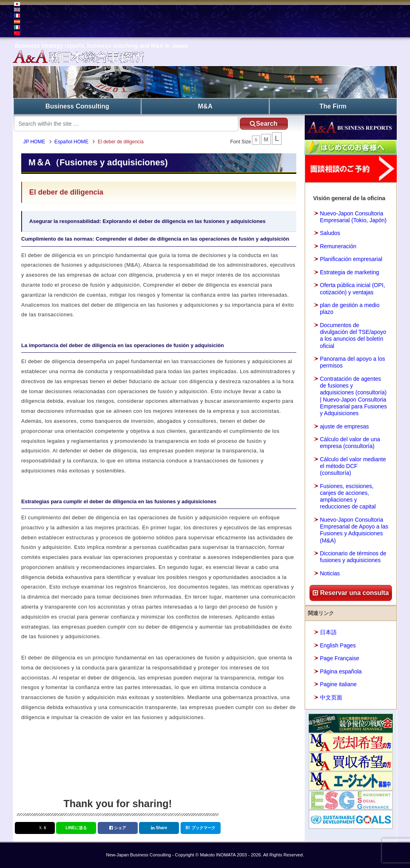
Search (263, 124)
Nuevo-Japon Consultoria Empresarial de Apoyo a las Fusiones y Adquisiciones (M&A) (354, 530)
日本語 (328, 632)
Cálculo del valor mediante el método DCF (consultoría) (353, 466)
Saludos (330, 233)
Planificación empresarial (351, 259)
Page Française (340, 658)
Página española (341, 671)
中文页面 (331, 697)
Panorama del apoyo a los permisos (353, 362)
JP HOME (34, 142)
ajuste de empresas (344, 426)
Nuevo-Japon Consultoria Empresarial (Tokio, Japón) (353, 217)
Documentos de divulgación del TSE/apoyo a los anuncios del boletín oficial (353, 336)
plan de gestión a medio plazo (350, 308)
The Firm (333, 106)
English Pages (338, 645)
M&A (205, 106)
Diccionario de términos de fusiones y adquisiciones (353, 557)
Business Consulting (77, 106)
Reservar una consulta (351, 593)
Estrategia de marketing (350, 272)
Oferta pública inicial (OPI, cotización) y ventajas (353, 288)
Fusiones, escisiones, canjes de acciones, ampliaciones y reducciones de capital (348, 496)
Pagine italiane (338, 684)
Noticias (330, 573)
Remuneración (338, 246)
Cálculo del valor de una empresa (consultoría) (350, 443)
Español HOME (71, 142)
